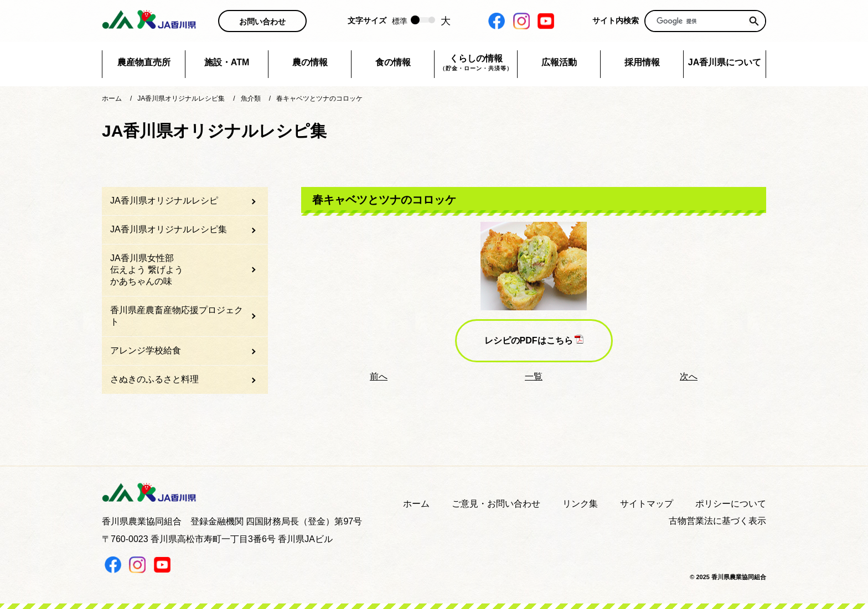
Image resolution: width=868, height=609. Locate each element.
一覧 (534, 376)
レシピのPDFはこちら (534, 340)
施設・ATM (227, 62)
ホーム (416, 504)
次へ (689, 376)
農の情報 (310, 62)
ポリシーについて (731, 504)
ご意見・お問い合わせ (496, 504)
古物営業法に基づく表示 (717, 521)
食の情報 (393, 62)
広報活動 (559, 62)
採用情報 (642, 62)
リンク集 (580, 504)
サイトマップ (647, 504)
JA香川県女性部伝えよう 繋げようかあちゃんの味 (147, 270)
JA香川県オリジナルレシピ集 (169, 229)
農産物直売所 (144, 62)
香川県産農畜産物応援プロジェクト (177, 316)
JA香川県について (725, 62)
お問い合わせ (262, 22)
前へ (379, 376)
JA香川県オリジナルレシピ (164, 201)
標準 (400, 21)
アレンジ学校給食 (146, 350)
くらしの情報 (476, 63)
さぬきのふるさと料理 (154, 379)
